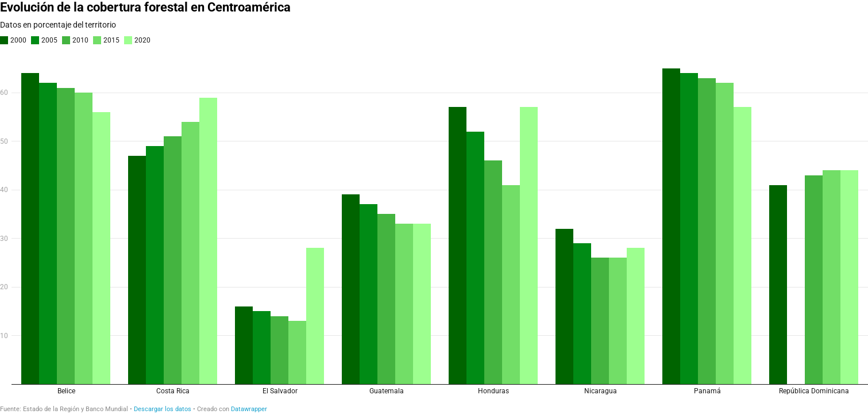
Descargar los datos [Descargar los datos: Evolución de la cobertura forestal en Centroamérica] (163, 409)
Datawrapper (249, 409)
